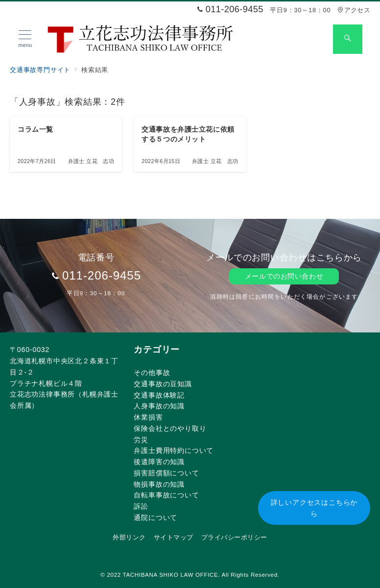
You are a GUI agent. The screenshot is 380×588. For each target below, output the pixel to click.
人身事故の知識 (159, 406)
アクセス (354, 10)
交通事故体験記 (159, 395)
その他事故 (152, 373)
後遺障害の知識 (159, 462)
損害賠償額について (166, 473)
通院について (155, 517)
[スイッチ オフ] (348, 39)
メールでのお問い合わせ (284, 276)
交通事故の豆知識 (163, 384)
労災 (141, 440)
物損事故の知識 (159, 484)
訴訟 (141, 506)
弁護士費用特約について (174, 450)
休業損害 (148, 417)
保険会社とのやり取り (170, 428)
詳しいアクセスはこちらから (314, 508)
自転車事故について (166, 495)
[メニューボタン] (25, 39)
